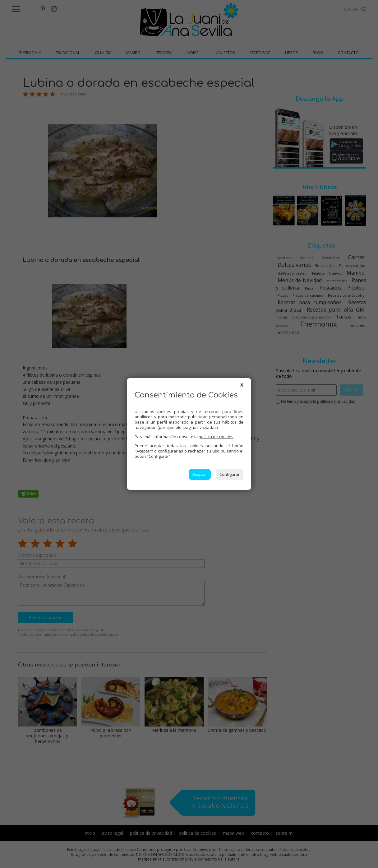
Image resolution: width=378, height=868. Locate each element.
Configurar (230, 474)
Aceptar (200, 474)
